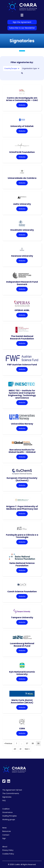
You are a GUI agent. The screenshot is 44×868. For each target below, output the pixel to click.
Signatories (7, 797)
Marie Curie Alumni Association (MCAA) (22, 701)
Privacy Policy (8, 850)
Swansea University (22, 256)
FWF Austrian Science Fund (22, 365)
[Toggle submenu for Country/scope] (19, 68)
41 (20, 749)
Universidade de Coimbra (22, 178)
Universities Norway (22, 424)
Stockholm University (22, 230)
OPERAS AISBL (22, 310)
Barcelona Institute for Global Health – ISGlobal (22, 451)
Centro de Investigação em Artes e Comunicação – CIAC (22, 99)
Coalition (6, 809)
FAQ (4, 800)
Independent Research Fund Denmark (22, 283)
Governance (7, 812)
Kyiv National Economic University (22, 673)
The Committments (11, 793)
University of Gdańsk (22, 126)
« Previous (8, 743)
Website (22, 105)
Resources (7, 831)
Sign (4, 838)
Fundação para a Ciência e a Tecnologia (22, 536)
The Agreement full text (12, 790)
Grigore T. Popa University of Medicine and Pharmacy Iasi (22, 508)
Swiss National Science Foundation (22, 564)
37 (27, 743)
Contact (6, 835)
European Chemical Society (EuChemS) (22, 479)
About (5, 847)
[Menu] (22, 15)
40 (15, 749)
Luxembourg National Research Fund (22, 645)
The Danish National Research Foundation (22, 337)
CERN (22, 728)
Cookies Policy (8, 854)
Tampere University (22, 617)
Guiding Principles (10, 816)
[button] (22, 73)
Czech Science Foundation (22, 591)
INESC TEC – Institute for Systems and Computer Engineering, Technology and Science (22, 394)
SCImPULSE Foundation (22, 152)
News (4, 828)
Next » (27, 749)
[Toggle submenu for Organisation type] (38, 68)
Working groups (9, 820)
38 (33, 743)
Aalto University (22, 204)
